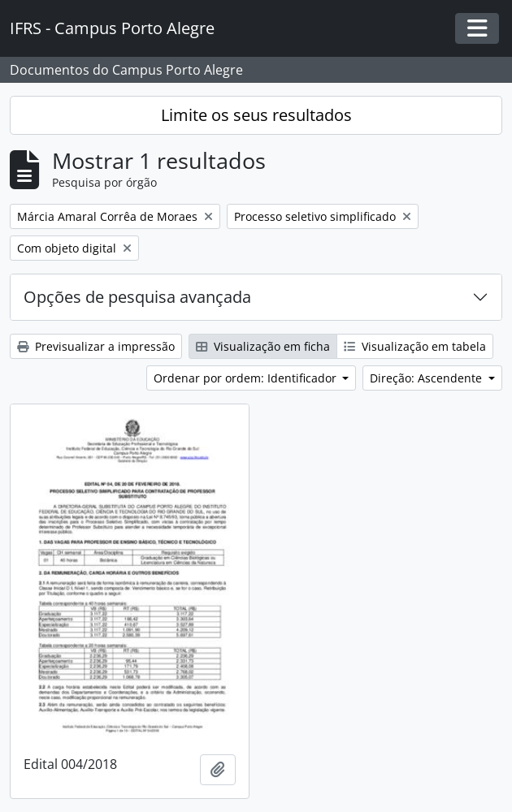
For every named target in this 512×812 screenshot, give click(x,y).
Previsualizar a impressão (96, 346)
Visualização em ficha (263, 346)
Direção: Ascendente (427, 378)
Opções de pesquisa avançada (137, 297)
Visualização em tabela (415, 346)
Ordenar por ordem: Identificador (247, 378)
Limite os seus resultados (256, 115)
